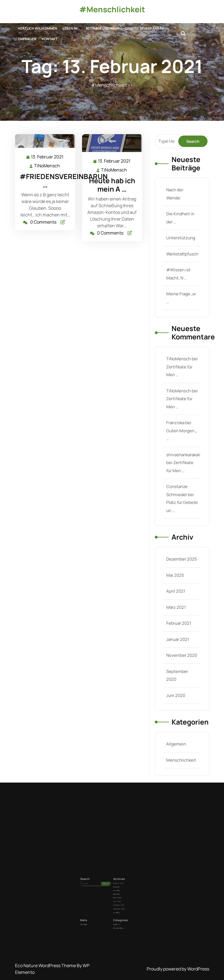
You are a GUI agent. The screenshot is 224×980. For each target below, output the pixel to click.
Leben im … (72, 28)
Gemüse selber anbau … (146, 28)
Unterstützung (180, 244)
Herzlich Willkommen (38, 28)
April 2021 (175, 587)
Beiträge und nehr (103, 28)
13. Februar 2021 (47, 157)
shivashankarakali (183, 455)
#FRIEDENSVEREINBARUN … (63, 181)
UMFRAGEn (27, 39)
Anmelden (100, 913)
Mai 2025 (175, 572)
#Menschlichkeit (112, 9)
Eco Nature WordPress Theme (46, 965)
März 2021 (176, 603)
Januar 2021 (177, 634)
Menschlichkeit (181, 751)
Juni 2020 (175, 688)
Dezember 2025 (181, 556)
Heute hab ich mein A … (112, 185)
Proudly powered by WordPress (178, 969)
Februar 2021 (178, 618)
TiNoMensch (47, 166)
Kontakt (50, 39)
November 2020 (181, 650)
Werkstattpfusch (182, 259)
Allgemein (176, 736)
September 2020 (115, 907)
